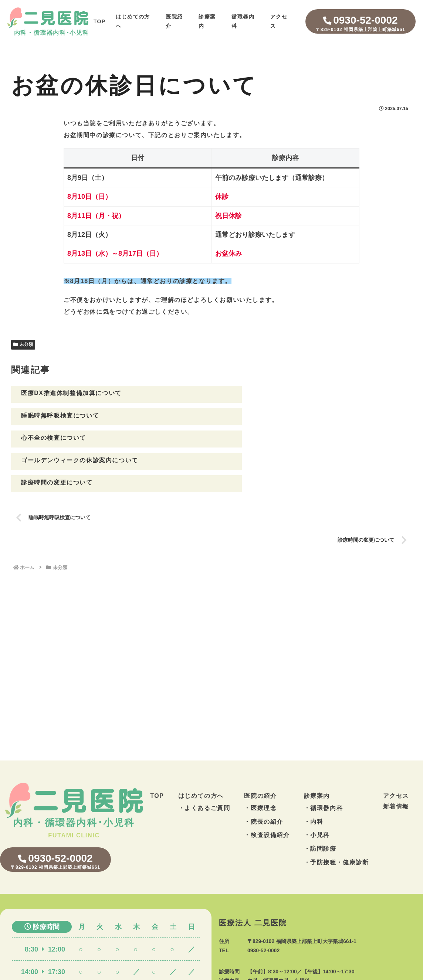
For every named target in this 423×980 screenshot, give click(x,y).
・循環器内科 (324, 764)
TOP (100, 21)
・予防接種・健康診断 (336, 818)
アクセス (396, 752)
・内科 (314, 778)
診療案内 (317, 752)
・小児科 (317, 791)
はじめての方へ (201, 752)
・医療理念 (260, 764)
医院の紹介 (260, 752)
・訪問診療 (320, 805)
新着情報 (396, 763)
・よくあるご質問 (204, 764)
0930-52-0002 (361, 24)
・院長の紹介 (264, 778)
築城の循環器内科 (203, 977)
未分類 (23, 344)
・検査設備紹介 (267, 791)
